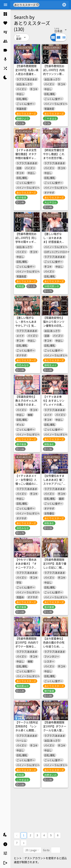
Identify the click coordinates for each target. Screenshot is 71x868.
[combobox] (50, 5)
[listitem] (5, 14)
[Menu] (5, 5)
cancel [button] (37, 5)
